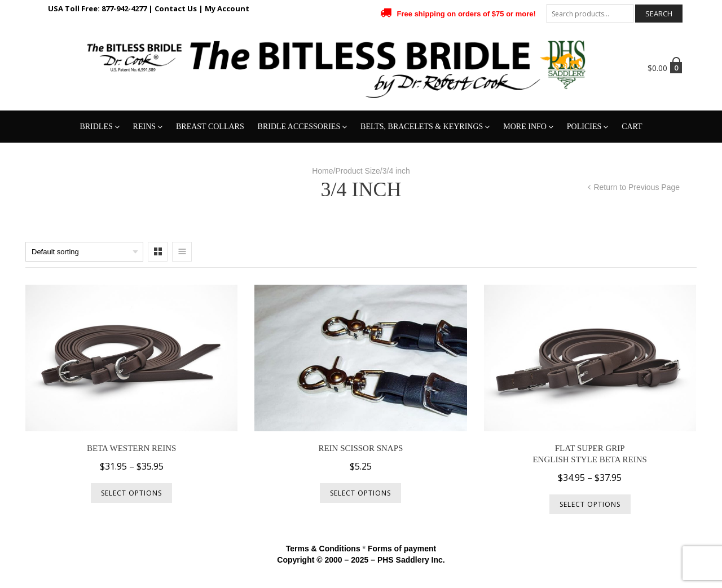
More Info (525, 127)
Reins (144, 127)
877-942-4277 (124, 8)
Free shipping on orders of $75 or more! (466, 14)
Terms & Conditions (323, 549)
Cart (632, 127)
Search (659, 14)
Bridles (96, 127)
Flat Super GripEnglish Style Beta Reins (589, 454)
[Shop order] (84, 252)
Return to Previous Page (637, 187)
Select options (131, 493)
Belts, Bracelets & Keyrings (422, 127)
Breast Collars (210, 127)
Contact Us (176, 8)
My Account (227, 8)
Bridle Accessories (299, 127)
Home (322, 171)
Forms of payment (402, 549)
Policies (584, 127)
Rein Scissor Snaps (360, 448)
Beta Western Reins (131, 448)
